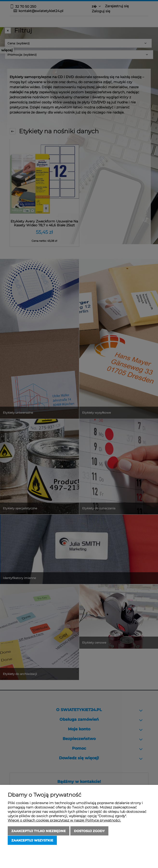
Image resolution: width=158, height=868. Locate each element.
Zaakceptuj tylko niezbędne (39, 831)
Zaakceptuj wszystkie (32, 840)
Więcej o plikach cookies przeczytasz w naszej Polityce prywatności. (64, 821)
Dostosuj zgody (89, 831)
